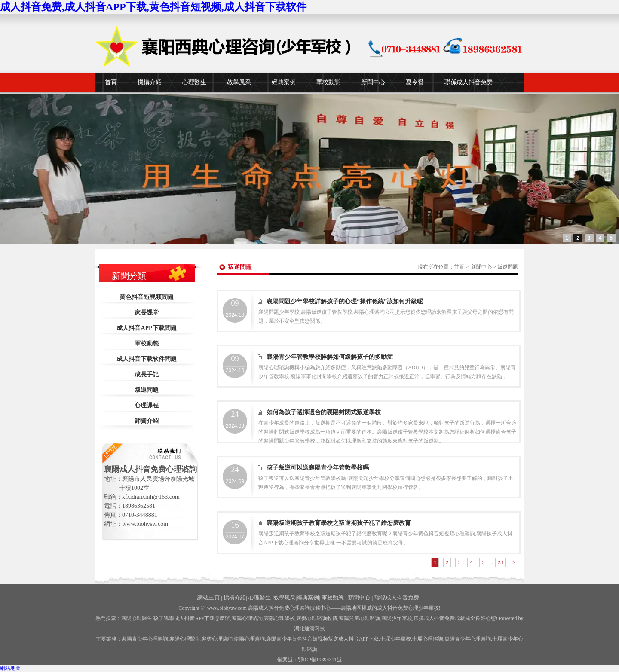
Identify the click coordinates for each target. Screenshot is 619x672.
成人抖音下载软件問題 (147, 359)
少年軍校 (395, 639)
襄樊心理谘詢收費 (317, 618)
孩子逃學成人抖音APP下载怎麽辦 (192, 618)
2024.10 (235, 309)
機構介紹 (150, 82)
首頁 (111, 82)
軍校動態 (328, 82)
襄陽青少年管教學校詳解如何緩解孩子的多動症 (330, 357)
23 (500, 562)
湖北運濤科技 (309, 629)
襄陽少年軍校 (397, 618)
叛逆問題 (147, 390)
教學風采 (239, 82)
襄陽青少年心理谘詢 (145, 639)
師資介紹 (147, 421)
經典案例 (284, 82)
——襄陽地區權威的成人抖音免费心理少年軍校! (386, 608)
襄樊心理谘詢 (217, 639)
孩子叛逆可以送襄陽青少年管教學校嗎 (318, 468)
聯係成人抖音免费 (469, 82)
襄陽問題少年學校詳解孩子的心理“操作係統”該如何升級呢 (345, 301)
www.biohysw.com (227, 608)
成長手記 (147, 374)
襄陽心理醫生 (137, 618)
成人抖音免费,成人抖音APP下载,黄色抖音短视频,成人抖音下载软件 (153, 7)
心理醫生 (194, 82)
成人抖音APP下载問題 (146, 328)
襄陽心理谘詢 (247, 618)
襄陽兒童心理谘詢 (359, 618)
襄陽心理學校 (279, 618)
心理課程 (147, 405)
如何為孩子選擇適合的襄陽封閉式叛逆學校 (324, 412)
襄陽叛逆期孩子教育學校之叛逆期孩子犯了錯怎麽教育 (339, 523)
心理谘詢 (428, 639)
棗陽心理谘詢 (249, 639)
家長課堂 (147, 313)
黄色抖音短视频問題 (147, 297)
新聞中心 (373, 82)
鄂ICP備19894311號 (320, 660)
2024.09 (235, 419)
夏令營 (415, 82)
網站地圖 (10, 668)
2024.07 (235, 530)
